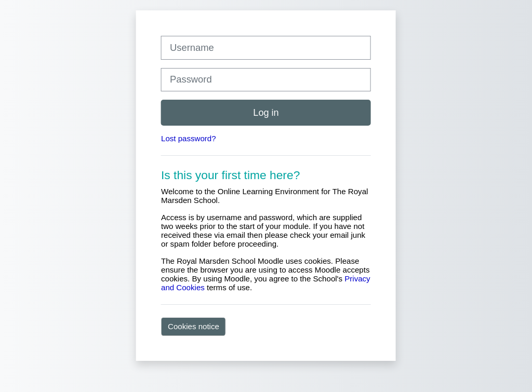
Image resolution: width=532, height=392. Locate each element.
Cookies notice (194, 326)
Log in (266, 113)
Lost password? (189, 138)
